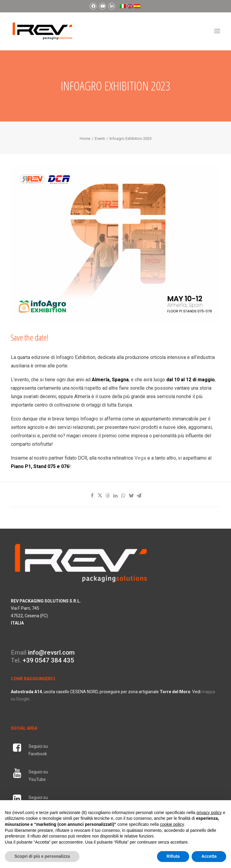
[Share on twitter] (100, 495)
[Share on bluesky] (131, 495)
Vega (140, 458)
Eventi (100, 138)
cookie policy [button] (172, 824)
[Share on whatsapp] (123, 495)
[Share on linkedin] (115, 495)
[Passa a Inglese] (129, 6)
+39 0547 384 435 (48, 660)
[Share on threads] (108, 495)
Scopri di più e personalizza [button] (42, 856)
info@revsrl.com (51, 653)
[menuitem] (93, 6)
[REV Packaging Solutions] (42, 31)
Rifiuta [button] (173, 856)
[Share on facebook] (92, 495)
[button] (217, 31)
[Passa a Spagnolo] (137, 6)
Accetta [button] (209, 856)
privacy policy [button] (209, 813)
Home (85, 138)
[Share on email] (139, 495)
